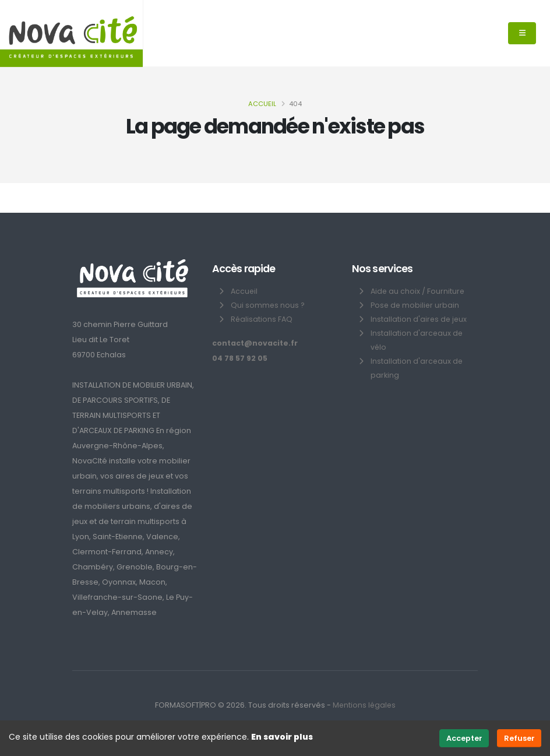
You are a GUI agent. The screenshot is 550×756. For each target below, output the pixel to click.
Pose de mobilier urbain (416, 305)
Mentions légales (364, 705)
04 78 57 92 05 (240, 358)
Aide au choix (396, 291)
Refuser (519, 738)
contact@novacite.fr (255, 343)
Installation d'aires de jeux (419, 319)
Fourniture (447, 291)
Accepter (464, 738)
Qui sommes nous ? (268, 305)
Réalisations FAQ (262, 319)
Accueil (262, 104)
